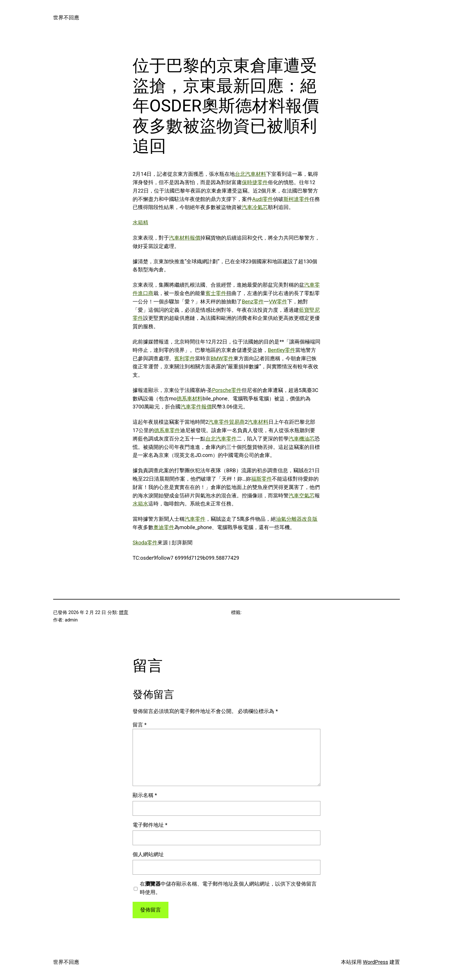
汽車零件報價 (196, 407)
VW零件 (278, 302)
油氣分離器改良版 (297, 519)
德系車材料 (190, 398)
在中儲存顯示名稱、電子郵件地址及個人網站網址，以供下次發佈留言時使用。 (228, 888)
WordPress (375, 962)
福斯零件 (261, 479)
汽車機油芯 (302, 439)
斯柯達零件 (296, 199)
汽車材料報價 (185, 238)
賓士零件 (216, 293)
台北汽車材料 (250, 174)
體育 (124, 612)
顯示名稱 (145, 795)
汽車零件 (195, 519)
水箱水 (140, 504)
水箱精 (140, 222)
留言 (140, 725)
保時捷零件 (255, 182)
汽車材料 (258, 422)
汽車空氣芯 (302, 495)
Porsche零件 (227, 390)
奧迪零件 (164, 527)
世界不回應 (66, 17)
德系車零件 (167, 430)
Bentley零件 (282, 350)
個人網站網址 (148, 854)
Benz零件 (253, 302)
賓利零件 (185, 358)
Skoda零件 (145, 543)
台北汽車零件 (221, 439)
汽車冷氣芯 (255, 207)
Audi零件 (263, 199)
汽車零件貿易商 (226, 422)
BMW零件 (222, 358)
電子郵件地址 (150, 825)
